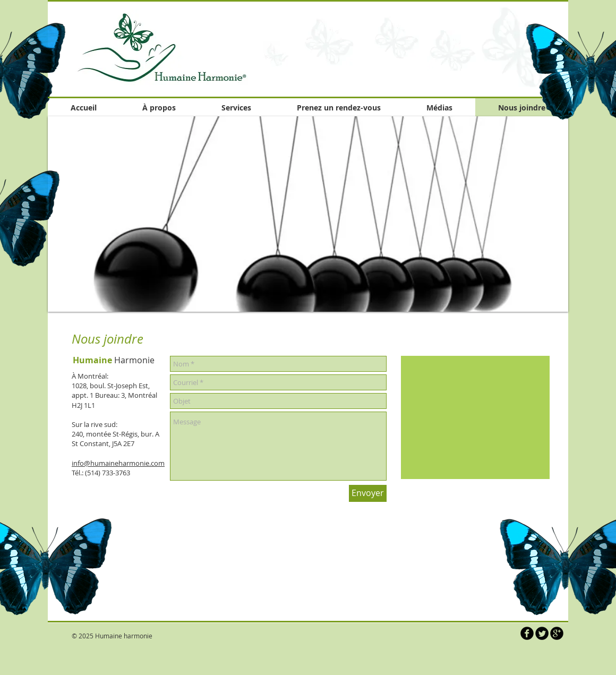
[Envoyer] (368, 493)
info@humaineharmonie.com (118, 463)
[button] (308, 214)
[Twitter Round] (542, 633)
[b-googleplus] (557, 633)
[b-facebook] (527, 633)
